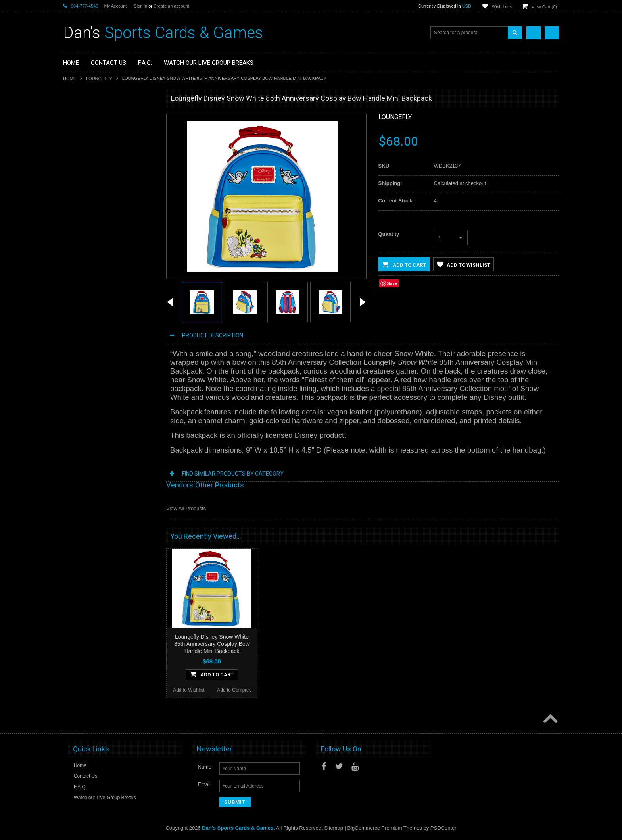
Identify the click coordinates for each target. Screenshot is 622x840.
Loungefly (99, 79)
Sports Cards (82, 117)
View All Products (186, 508)
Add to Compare (132, 356)
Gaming (76, 144)
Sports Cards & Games (163, 33)
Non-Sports (80, 130)
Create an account (171, 6)
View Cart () (544, 7)
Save (392, 283)
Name (204, 767)
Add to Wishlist (86, 356)
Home (70, 79)
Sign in (140, 6)
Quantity (389, 234)
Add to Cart (404, 264)
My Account (116, 6)
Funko (74, 171)
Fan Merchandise (86, 157)
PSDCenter (443, 828)
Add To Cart (109, 341)
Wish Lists (502, 6)
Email (204, 785)
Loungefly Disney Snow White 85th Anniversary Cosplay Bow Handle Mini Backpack (212, 644)
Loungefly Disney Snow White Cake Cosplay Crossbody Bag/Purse (109, 310)
